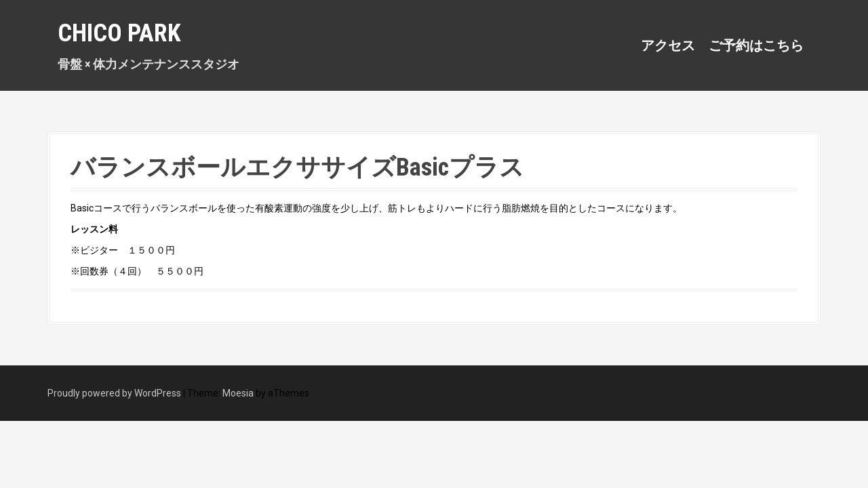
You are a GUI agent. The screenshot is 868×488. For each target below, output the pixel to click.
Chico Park (119, 33)
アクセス (668, 45)
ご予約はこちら (756, 45)
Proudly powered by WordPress (114, 393)
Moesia (238, 393)
